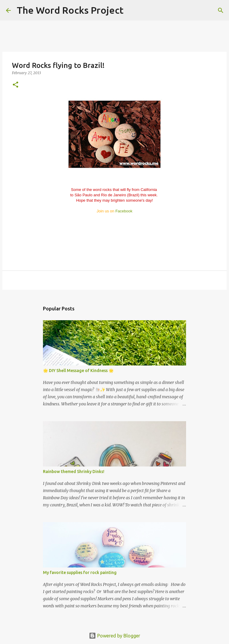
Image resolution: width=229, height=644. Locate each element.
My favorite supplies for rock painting (80, 573)
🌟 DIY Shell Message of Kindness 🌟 (78, 371)
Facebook (124, 211)
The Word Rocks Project (70, 10)
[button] (16, 85)
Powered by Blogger (114, 636)
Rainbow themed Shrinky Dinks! (74, 472)
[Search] (132, 10)
